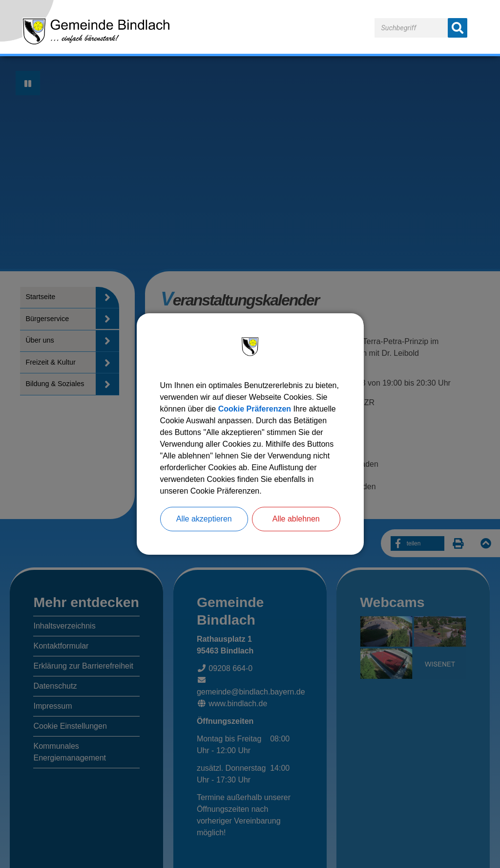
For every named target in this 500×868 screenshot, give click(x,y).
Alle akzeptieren (204, 519)
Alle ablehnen (296, 519)
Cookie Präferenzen (255, 409)
